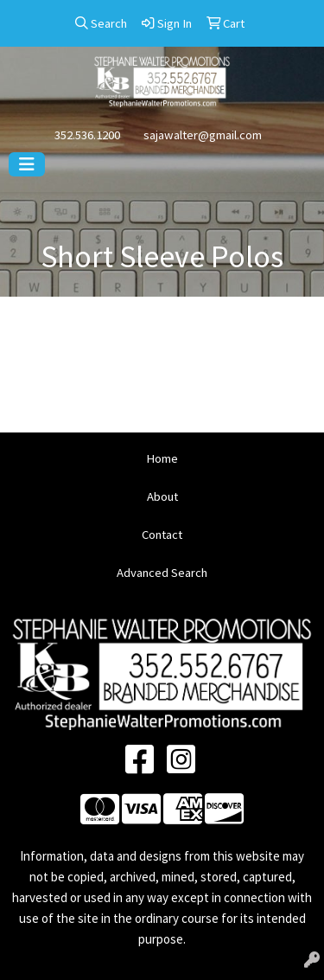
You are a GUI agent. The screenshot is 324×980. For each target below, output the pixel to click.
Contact (162, 535)
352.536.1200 (87, 135)
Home (162, 458)
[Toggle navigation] (27, 164)
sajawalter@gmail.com (203, 135)
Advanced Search (162, 573)
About (162, 496)
